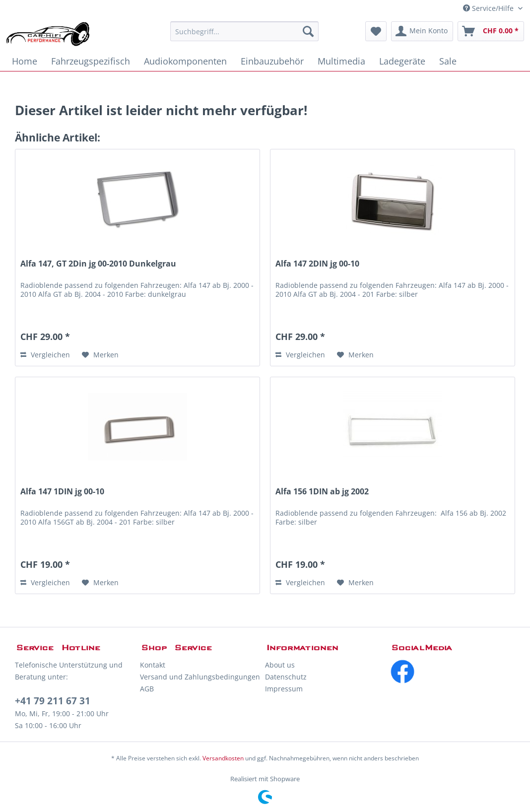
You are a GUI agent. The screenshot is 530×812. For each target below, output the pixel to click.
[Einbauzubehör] (272, 61)
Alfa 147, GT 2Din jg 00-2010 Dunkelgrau (98, 264)
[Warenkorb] (491, 31)
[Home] (25, 61)
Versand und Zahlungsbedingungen (200, 677)
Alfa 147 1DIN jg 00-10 (62, 492)
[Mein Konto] (422, 31)
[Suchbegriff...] (244, 31)
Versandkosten (223, 758)
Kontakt (153, 665)
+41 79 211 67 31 (53, 701)
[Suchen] (308, 31)
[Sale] (448, 61)
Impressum (284, 689)
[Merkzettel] (376, 31)
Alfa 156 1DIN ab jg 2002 (322, 492)
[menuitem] (244, 31)
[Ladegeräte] (402, 61)
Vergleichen (45, 355)
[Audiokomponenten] (185, 61)
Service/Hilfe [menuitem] (489, 8)
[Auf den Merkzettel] (100, 355)
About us (280, 665)
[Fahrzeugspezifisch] (91, 61)
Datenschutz (286, 677)
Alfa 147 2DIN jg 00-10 (317, 264)
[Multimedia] (341, 61)
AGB (147, 689)
